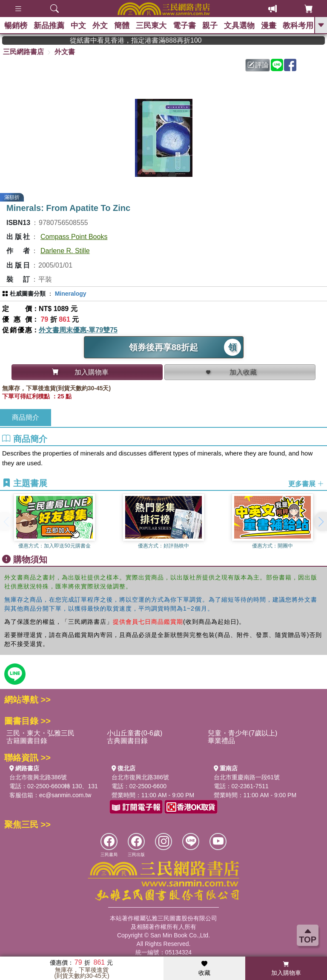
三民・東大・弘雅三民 (40, 733)
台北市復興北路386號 (38, 777)
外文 (100, 26)
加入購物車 (286, 968)
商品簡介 (26, 417)
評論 (258, 65)
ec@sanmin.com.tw (65, 795)
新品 (49, 26)
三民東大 (151, 26)
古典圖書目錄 (127, 741)
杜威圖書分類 (28, 294)
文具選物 (239, 26)
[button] (321, 522)
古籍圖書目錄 (27, 741)
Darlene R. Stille (65, 251)
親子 (210, 26)
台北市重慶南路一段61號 (247, 777)
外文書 (65, 52)
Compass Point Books (74, 237)
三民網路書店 (23, 52)
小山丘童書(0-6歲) (135, 733)
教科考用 (298, 26)
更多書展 (306, 483)
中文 (78, 26)
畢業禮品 (221, 741)
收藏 (204, 968)
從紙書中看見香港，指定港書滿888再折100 (162, 40)
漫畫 (269, 26)
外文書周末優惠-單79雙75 (78, 330)
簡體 (122, 26)
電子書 (184, 26)
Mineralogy (71, 294)
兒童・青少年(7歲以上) (243, 733)
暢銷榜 (16, 26)
